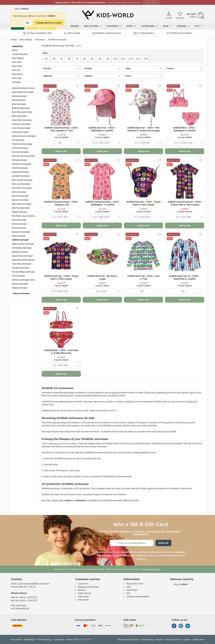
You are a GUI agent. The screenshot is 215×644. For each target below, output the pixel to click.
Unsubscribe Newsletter (138, 597)
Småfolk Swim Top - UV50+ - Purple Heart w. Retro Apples (61, 278)
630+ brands (72, 33)
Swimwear (40, 40)
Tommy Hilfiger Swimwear (23, 272)
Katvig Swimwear (19, 160)
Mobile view (198, 640)
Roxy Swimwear (19, 228)
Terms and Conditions (128, 640)
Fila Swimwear (18, 140)
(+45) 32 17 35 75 (27, 587)
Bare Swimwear (19, 100)
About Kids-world (135, 584)
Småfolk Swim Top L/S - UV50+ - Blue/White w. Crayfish (185, 278)
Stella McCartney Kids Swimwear (25, 260)
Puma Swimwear (19, 220)
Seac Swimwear (19, 236)
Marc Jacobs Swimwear (22, 180)
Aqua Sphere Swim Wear (23, 92)
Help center (84, 597)
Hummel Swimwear (20, 152)
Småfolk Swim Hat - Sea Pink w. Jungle (102, 278)
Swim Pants (17, 66)
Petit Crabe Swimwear (21, 204)
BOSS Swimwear (19, 116)
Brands (75, 26)
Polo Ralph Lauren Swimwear (25, 216)
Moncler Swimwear (20, 196)
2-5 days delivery (144, 33)
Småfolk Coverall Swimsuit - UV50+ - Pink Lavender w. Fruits (61, 129)
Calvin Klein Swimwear (22, 120)
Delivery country (173, 640)
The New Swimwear (20, 268)
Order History (85, 593)
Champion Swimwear (21, 124)
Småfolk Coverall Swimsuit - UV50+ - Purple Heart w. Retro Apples (185, 203)
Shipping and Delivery (88, 587)
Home (14, 40)
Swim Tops (17, 78)
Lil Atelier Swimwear (21, 176)
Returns (82, 590)
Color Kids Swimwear (21, 128)
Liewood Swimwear (20, 172)
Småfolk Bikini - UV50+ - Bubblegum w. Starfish (185, 129)
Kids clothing (93, 26)
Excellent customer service (107, 33)
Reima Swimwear (19, 224)
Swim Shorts (17, 74)
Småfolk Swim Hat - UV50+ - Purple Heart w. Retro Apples (143, 203)
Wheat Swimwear (19, 288)
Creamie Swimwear (20, 132)
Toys (199, 26)
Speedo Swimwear (20, 252)
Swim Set (16, 70)
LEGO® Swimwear (20, 168)
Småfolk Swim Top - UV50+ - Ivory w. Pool (143, 278)
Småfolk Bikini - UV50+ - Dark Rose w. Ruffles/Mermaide (61, 352)
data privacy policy (151, 569)
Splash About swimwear (22, 256)
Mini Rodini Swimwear (22, 188)
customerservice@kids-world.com (33, 584)
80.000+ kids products (179, 33)
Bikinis (15, 50)
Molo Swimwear (19, 192)
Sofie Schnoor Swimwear (23, 244)
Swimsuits (16, 82)
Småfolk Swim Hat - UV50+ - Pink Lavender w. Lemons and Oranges (143, 129)
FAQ (128, 593)
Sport (131, 26)
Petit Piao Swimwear (21, 208)
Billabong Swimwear (21, 108)
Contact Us (83, 584)
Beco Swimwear (19, 104)
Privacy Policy (147, 640)
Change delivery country (49, 23)
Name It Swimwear (20, 200)
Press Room (132, 590)
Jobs (128, 587)
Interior (183, 26)
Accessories (150, 26)
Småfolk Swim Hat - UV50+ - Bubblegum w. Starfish (102, 129)
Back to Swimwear (21, 294)
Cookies (187, 640)
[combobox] (61, 143)
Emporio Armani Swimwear (24, 136)
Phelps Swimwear (19, 212)
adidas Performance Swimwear (25, 88)
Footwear (114, 26)
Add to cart (61, 151)
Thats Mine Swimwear (21, 264)
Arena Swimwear (19, 96)
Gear (167, 26)
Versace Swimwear (20, 284)
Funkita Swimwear (20, 148)
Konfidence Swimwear (22, 164)
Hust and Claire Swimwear (23, 156)
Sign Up (163, 543)
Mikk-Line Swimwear (21, 184)
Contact (16, 579)
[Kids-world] (108, 15)
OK (27, 23)
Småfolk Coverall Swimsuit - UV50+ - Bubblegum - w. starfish (102, 203)
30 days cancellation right (37, 33)
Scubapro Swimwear (21, 232)
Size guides (83, 600)
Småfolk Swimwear (57, 40)
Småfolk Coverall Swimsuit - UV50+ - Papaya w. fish (61, 203)
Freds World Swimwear (22, 144)
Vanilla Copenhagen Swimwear (25, 280)
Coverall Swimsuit (20, 54)
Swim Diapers (18, 58)
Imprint (159, 640)
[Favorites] (77, 86)
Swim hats (16, 62)
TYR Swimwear (18, 276)
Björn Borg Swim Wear (22, 112)
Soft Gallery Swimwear (22, 248)
